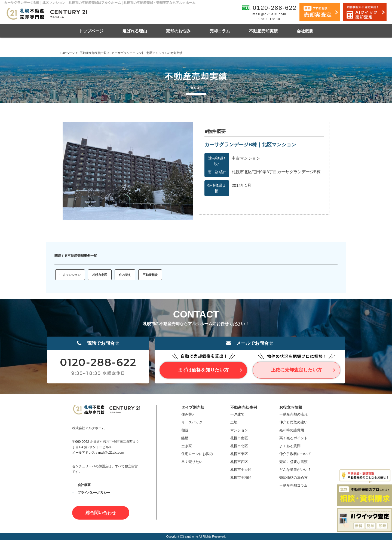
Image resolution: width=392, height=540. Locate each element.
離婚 (185, 438)
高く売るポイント (293, 438)
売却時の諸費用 (292, 430)
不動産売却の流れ (293, 414)
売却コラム (220, 31)
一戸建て (237, 414)
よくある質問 (290, 446)
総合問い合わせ (101, 513)
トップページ (91, 31)
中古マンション (70, 275)
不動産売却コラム (293, 485)
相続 (185, 430)
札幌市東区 (239, 454)
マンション (239, 430)
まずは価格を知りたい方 (203, 370)
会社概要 (305, 31)
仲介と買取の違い (293, 422)
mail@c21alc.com (269, 14)
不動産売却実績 (263, 31)
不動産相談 (150, 275)
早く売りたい (192, 462)
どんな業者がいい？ (295, 470)
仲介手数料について (295, 454)
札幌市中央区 (241, 470)
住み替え (125, 275)
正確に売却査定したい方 (296, 370)
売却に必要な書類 (293, 462)
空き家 (187, 446)
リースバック (192, 422)
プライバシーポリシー (94, 493)
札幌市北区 (100, 275)
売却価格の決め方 (293, 478)
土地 (234, 422)
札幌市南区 (239, 438)
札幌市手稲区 (241, 478)
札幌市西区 (239, 462)
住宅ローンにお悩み (197, 454)
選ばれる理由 (135, 31)
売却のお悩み (178, 31)
